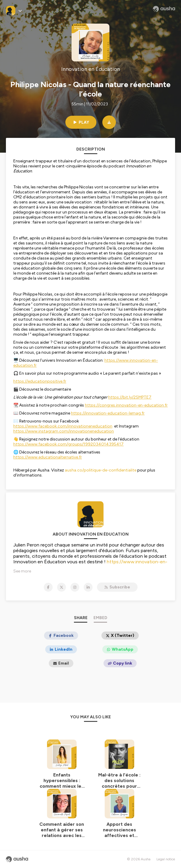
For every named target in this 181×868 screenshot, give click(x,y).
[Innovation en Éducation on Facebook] (48, 587)
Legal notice (166, 859)
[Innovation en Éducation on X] (62, 587)
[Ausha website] (164, 9)
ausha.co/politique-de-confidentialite (101, 470)
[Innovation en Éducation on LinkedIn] (88, 587)
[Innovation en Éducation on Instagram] (75, 587)
